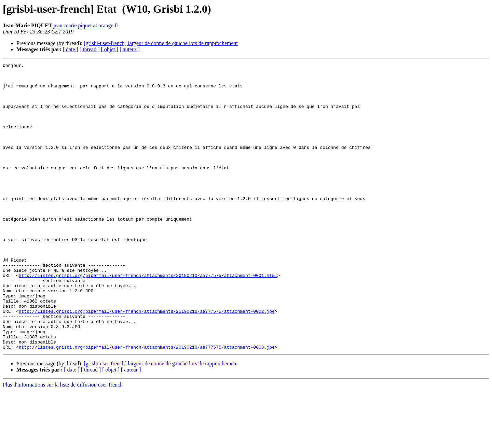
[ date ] (71, 49)
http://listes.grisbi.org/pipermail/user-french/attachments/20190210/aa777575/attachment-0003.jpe (147, 404)
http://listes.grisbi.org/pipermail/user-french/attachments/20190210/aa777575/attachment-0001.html (148, 318)
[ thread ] (90, 49)
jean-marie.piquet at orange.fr (86, 25)
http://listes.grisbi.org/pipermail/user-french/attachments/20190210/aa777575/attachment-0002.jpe (147, 361)
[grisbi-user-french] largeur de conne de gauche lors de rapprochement (161, 43)
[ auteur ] (130, 49)
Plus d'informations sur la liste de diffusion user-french (63, 442)
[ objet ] (110, 49)
